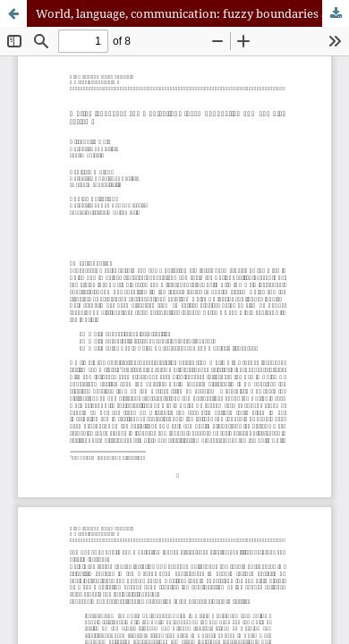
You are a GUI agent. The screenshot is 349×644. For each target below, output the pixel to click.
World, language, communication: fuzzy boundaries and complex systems (192, 13)
